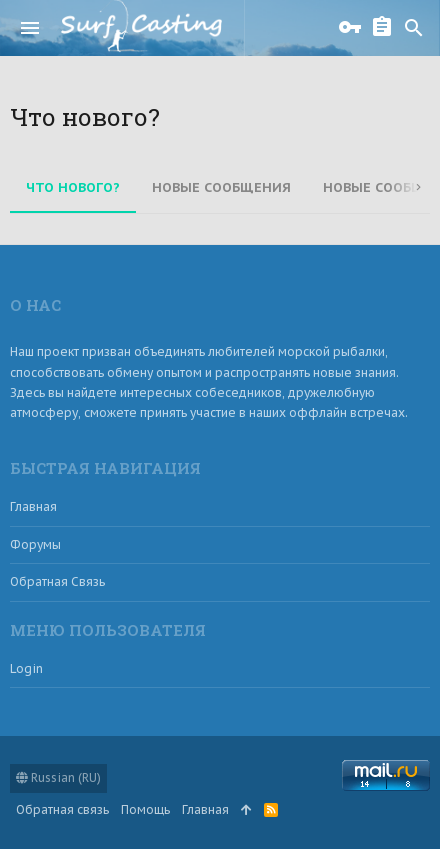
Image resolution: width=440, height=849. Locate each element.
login (26, 668)
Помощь (145, 809)
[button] (30, 28)
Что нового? (73, 187)
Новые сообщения (221, 187)
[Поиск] (414, 28)
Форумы (35, 544)
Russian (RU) (58, 777)
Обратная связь (57, 581)
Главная (33, 506)
